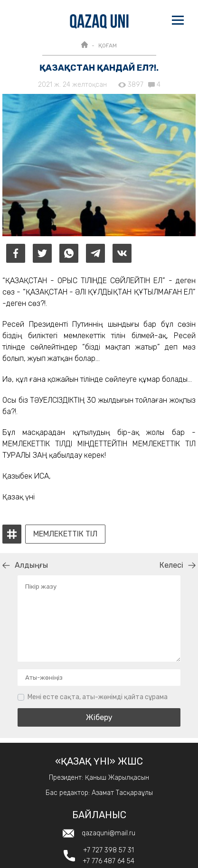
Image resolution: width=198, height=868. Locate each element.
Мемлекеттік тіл (65, 534)
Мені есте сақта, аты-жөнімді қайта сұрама (98, 697)
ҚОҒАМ (108, 46)
